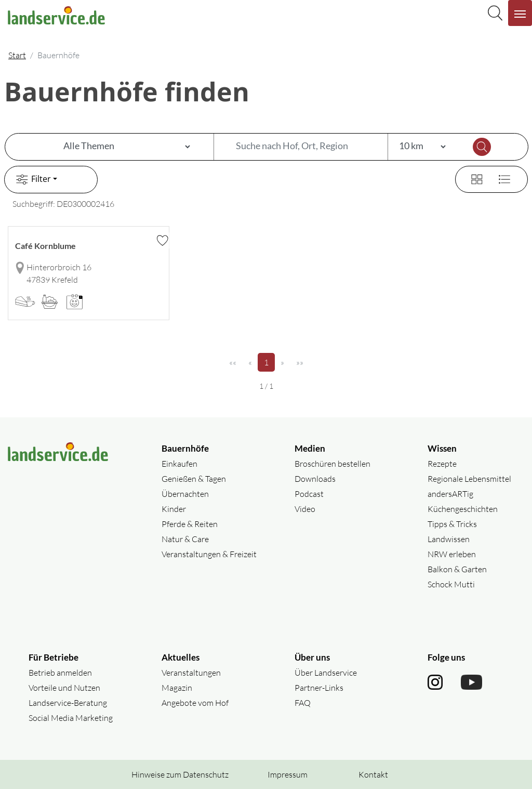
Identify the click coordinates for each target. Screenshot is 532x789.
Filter (32, 180)
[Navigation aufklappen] (520, 13)
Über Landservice (326, 673)
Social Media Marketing (71, 718)
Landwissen (449, 539)
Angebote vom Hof (195, 703)
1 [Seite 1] (269, 362)
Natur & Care (185, 539)
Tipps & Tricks (452, 524)
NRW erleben (452, 554)
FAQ (303, 703)
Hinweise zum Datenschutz (180, 774)
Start (17, 55)
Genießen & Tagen (194, 479)
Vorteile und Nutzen (64, 688)
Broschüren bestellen (332, 464)
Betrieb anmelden (60, 673)
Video (305, 509)
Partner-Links (319, 688)
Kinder (174, 509)
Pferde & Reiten (190, 524)
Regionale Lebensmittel (469, 479)
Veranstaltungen (191, 673)
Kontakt (373, 774)
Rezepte (442, 464)
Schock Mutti (451, 584)
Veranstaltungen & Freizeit (209, 554)
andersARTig (450, 494)
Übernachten (185, 494)
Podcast (309, 494)
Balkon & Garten (457, 569)
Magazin (177, 688)
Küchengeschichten (463, 509)
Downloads (315, 479)
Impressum (288, 774)
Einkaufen (179, 464)
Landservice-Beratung (68, 703)
